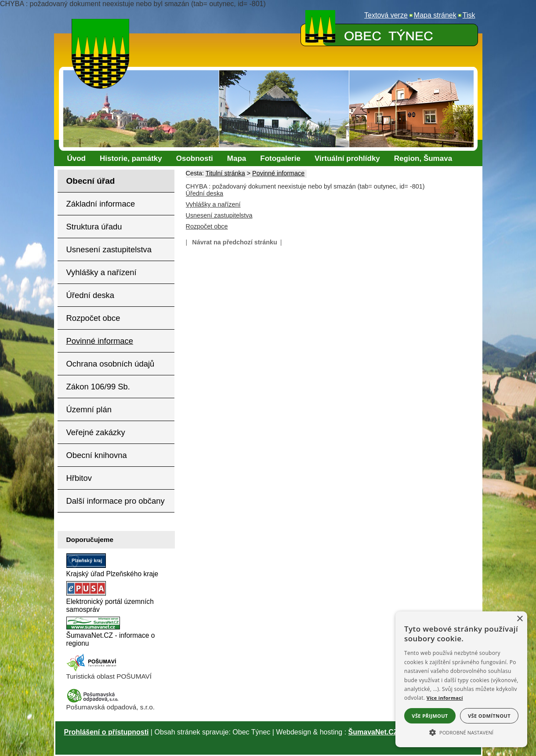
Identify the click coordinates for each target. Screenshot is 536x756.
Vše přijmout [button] (430, 716)
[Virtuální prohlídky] (347, 159)
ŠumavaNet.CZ (373, 732)
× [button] (520, 619)
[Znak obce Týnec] (102, 24)
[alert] (461, 679)
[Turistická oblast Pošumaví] (93, 670)
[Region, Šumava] (423, 159)
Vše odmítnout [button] (489, 716)
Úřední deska (205, 193)
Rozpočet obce (207, 226)
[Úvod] (77, 159)
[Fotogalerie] (280, 159)
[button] (461, 732)
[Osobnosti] (195, 159)
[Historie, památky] (131, 159)
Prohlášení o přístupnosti (107, 732)
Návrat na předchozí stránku (235, 242)
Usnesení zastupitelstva (219, 215)
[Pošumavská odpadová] (93, 701)
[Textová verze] (386, 15)
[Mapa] (237, 159)
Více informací (445, 698)
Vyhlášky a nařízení (213, 204)
